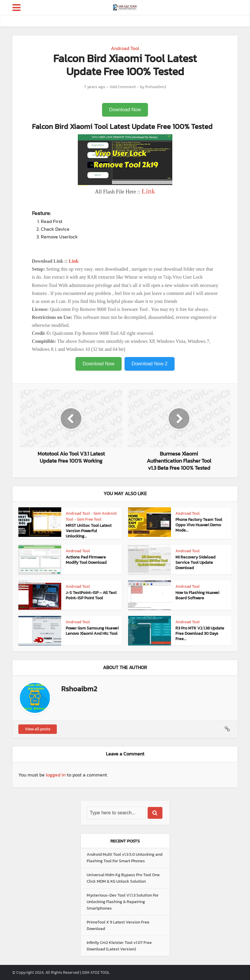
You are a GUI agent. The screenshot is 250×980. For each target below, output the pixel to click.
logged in (56, 775)
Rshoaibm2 (156, 87)
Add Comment (123, 87)
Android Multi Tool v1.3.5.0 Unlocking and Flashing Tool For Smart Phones (125, 858)
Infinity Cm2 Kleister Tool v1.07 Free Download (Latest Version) (119, 946)
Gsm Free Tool (89, 519)
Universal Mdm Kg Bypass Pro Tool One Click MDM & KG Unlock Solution (123, 878)
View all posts (38, 729)
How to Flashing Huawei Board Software (197, 595)
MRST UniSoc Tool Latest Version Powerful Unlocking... (89, 531)
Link (148, 191)
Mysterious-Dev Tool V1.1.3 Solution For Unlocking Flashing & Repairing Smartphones (123, 902)
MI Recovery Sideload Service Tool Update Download (195, 562)
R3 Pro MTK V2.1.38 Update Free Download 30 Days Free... (200, 633)
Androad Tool (125, 48)
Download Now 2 (150, 364)
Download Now (125, 110)
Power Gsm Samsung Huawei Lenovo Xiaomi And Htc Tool (92, 631)
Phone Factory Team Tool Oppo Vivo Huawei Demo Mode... (199, 525)
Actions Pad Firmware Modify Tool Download (86, 560)
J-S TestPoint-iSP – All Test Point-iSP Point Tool (91, 595)
